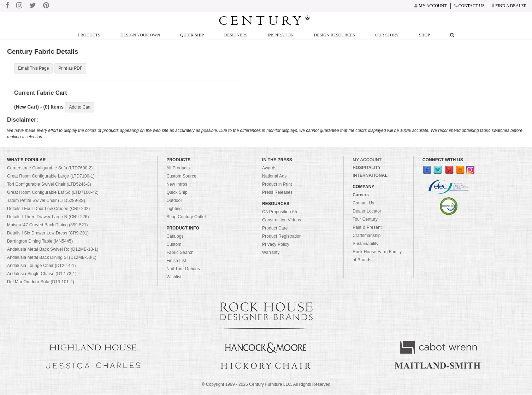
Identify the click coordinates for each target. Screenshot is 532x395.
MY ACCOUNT (367, 160)
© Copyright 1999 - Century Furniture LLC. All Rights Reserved (266, 385)
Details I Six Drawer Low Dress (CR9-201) (48, 233)
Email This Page (33, 69)
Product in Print (277, 185)
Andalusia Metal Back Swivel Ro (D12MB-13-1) (53, 250)
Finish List (176, 261)
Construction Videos (282, 220)
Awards (269, 168)
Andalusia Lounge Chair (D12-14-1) (42, 266)
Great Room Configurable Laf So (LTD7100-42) (53, 193)
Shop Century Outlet (186, 217)
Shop (424, 35)
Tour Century (365, 220)
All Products (178, 168)
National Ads (274, 176)
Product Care (275, 228)
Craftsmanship (367, 236)
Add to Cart (80, 108)
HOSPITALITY (367, 168)
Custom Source (181, 176)
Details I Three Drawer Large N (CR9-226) (48, 217)
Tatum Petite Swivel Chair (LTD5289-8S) (46, 201)
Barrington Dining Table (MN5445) (40, 242)
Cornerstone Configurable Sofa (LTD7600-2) (50, 168)
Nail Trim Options (183, 269)
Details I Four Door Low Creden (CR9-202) (49, 209)
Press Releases (277, 193)
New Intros (177, 185)
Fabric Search (180, 253)
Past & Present (367, 228)
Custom (174, 245)
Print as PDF (70, 69)
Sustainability (365, 244)
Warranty (271, 253)
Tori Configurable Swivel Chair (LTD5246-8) (49, 185)
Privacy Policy (276, 245)
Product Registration (282, 237)
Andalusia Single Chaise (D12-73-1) (42, 274)
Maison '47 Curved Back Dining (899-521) (48, 225)
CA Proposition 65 (280, 212)
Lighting (174, 209)
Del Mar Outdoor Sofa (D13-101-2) (41, 282)
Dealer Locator (367, 211)
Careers (361, 195)
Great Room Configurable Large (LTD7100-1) (51, 176)
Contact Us (363, 203)
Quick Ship (192, 35)
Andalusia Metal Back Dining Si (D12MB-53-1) (52, 258)
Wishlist (174, 277)
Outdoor (174, 201)
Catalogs (175, 237)
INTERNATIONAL (370, 176)
